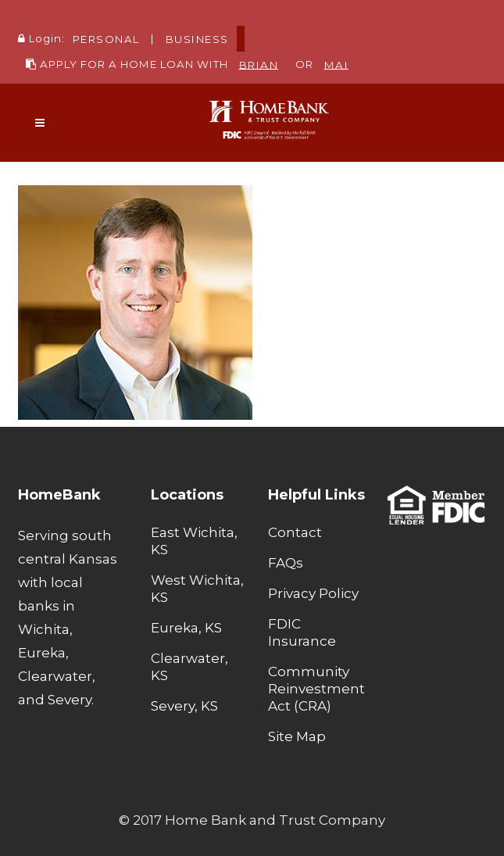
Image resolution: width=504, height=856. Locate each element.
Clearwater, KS (189, 667)
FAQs (286, 563)
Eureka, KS (186, 628)
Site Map (297, 736)
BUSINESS (197, 38)
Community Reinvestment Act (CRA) (316, 689)
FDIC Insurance (302, 632)
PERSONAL (106, 38)
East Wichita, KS (194, 541)
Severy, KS (184, 706)
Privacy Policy (313, 593)
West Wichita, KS (197, 589)
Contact (295, 532)
